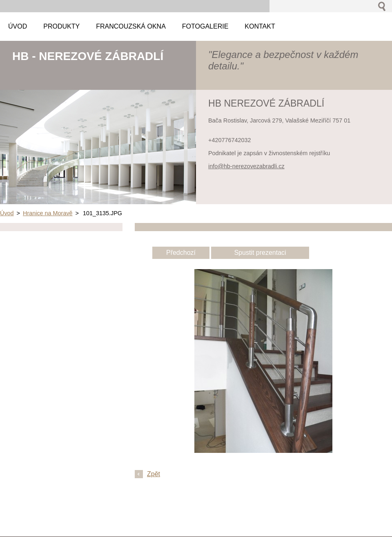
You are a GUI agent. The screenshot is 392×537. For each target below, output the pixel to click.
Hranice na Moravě (48, 213)
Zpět (154, 474)
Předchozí (181, 253)
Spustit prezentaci (260, 253)
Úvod (7, 213)
